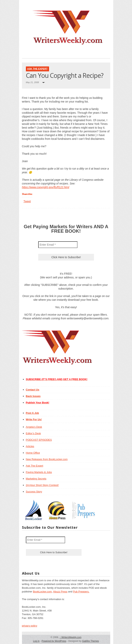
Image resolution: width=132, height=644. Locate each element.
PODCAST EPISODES (39, 440)
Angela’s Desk (34, 427)
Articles (30, 446)
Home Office (33, 453)
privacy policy (30, 626)
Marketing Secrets (36, 479)
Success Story (34, 492)
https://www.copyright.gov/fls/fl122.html (46, 187)
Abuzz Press (60, 592)
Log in (36, 641)
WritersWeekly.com (71, 637)
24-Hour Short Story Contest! (42, 485)
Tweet (27, 201)
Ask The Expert (37, 69)
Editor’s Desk (33, 433)
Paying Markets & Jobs (39, 472)
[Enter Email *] (58, 245)
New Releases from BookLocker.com (47, 459)
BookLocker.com (42, 592)
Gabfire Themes (91, 641)
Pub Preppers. (81, 592)
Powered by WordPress (54, 641)
